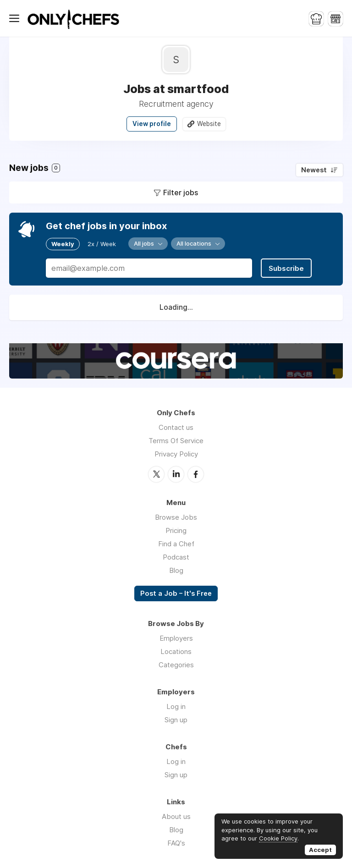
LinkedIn (176, 474)
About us (176, 816)
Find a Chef (176, 544)
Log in (176, 706)
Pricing (176, 530)
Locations (176, 651)
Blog (176, 570)
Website (209, 124)
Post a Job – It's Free (176, 593)
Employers (176, 638)
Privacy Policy (176, 454)
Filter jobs (181, 192)
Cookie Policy (278, 838)
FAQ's (176, 843)
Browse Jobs (176, 517)
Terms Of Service (176, 441)
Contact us (176, 427)
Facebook (196, 474)
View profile (152, 124)
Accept (320, 850)
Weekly (63, 244)
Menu (16, 18)
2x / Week (102, 244)
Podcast (176, 557)
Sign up (176, 720)
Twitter (156, 474)
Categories (176, 665)
